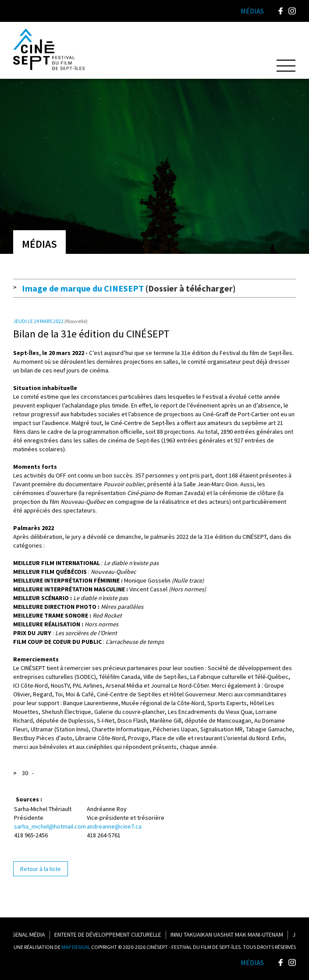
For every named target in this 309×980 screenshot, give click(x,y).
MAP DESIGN (75, 947)
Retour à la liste (41, 869)
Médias (252, 962)
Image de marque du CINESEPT (83, 288)
